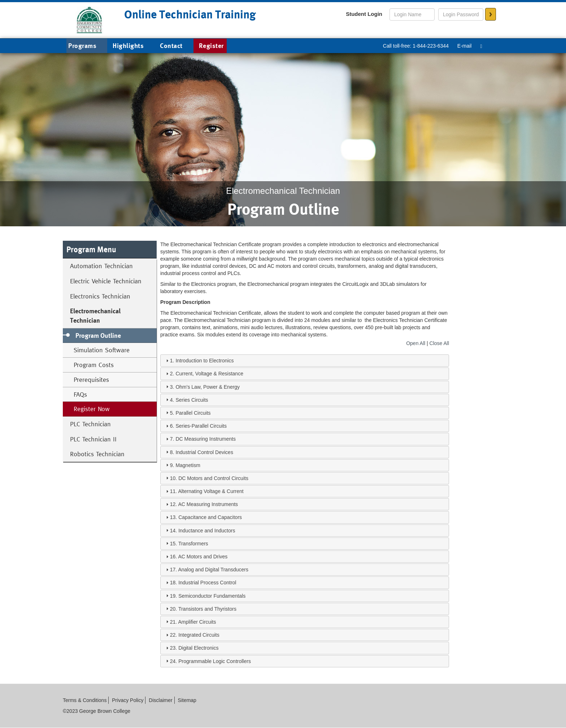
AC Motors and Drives (203, 557)
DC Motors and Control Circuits (213, 478)
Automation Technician (101, 266)
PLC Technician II (93, 439)
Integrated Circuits (199, 635)
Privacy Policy (128, 700)
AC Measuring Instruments (208, 504)
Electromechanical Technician (95, 316)
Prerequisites (91, 380)
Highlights (128, 46)
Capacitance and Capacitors (210, 517)
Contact (171, 46)
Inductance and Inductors (207, 531)
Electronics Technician (100, 296)
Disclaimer (160, 700)
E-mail (465, 46)
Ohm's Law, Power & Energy (208, 387)
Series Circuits (192, 400)
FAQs (80, 394)
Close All (439, 343)
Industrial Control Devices (204, 452)
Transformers (193, 544)
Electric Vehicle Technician (106, 281)
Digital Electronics (198, 648)
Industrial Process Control (207, 583)
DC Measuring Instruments (206, 439)
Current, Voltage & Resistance (209, 374)
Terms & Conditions (85, 700)
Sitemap (187, 700)
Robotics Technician (97, 454)
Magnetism (188, 465)
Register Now (92, 409)
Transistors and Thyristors (207, 609)
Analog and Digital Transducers (213, 570)
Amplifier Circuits (197, 622)
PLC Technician (90, 424)
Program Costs (94, 365)
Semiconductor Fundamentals (212, 596)
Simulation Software (102, 350)
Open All (416, 343)
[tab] (305, 361)
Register (211, 46)
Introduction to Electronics (204, 361)
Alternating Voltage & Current (211, 491)
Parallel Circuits (193, 413)
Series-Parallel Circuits (201, 426)
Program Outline (98, 335)
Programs (88, 46)
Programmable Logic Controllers (215, 661)
